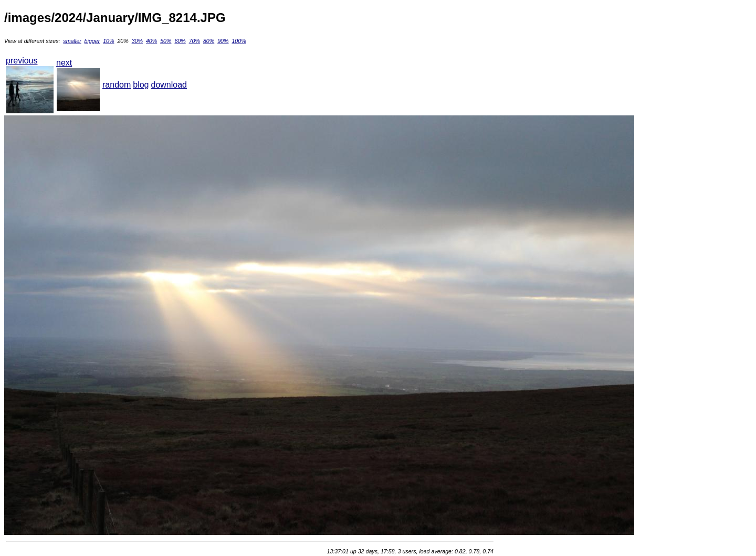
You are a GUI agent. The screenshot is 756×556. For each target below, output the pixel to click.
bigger (92, 41)
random (117, 85)
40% (151, 41)
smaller (72, 41)
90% (223, 41)
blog (141, 85)
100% (239, 41)
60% (180, 41)
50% (166, 41)
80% (209, 41)
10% (108, 41)
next (64, 63)
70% (195, 41)
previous (22, 61)
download (169, 85)
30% (137, 41)
